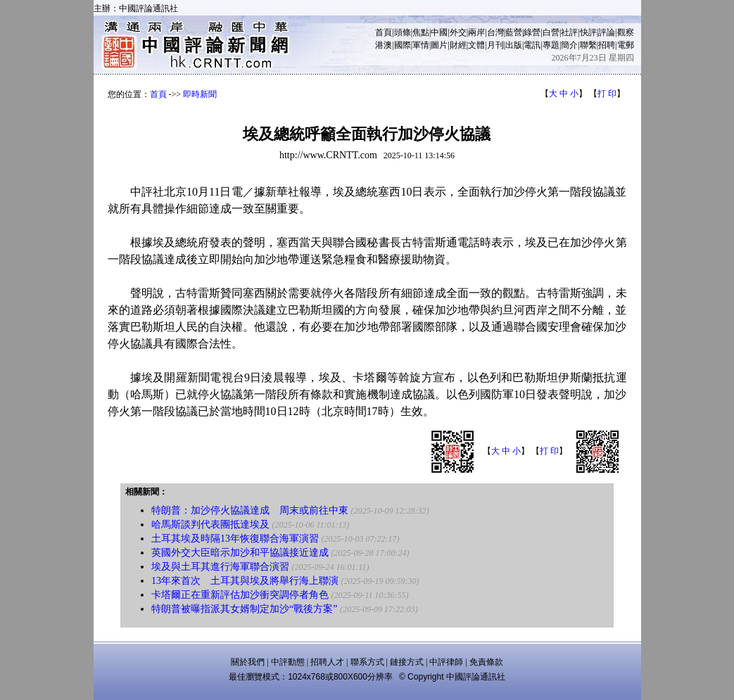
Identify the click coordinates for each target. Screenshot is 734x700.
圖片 (439, 45)
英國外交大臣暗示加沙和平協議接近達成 (240, 553)
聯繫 (588, 45)
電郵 (626, 45)
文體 (476, 45)
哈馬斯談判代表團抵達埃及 (210, 524)
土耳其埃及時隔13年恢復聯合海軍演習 (235, 539)
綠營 (532, 32)
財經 (458, 45)
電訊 (532, 45)
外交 (458, 32)
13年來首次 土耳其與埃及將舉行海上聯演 (245, 581)
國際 (403, 45)
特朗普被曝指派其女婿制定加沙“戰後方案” (244, 609)
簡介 (569, 45)
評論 (607, 32)
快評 (588, 32)
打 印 (607, 94)
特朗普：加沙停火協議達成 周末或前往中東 (250, 510)
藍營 (514, 32)
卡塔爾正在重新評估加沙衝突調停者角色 (240, 595)
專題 (551, 45)
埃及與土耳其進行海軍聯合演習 (220, 567)
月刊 (495, 45)
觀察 (626, 32)
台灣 (495, 32)
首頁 (384, 32)
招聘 (607, 45)
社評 (569, 32)
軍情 (421, 45)
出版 (514, 45)
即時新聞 (200, 94)
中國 (439, 32)
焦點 (421, 32)
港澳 (384, 45)
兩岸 (476, 32)
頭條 (403, 32)
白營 (551, 32)
